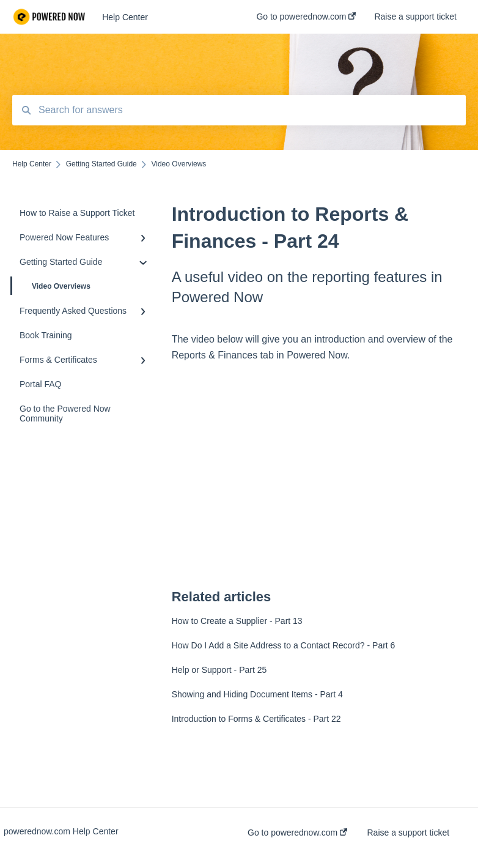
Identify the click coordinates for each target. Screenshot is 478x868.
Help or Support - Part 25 (219, 670)
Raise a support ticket (409, 833)
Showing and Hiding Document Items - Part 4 (257, 694)
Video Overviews (51, 286)
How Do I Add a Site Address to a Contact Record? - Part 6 (284, 645)
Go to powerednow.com (297, 833)
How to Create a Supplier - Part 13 (237, 621)
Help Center (125, 17)
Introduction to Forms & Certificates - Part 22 (256, 719)
